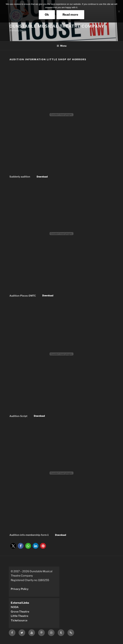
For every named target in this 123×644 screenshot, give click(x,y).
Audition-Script (18, 416)
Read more (70, 15)
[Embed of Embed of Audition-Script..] (61, 354)
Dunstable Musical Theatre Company (57, 26)
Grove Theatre (20, 612)
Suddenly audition (20, 177)
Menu (62, 46)
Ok (47, 15)
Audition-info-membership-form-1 (29, 535)
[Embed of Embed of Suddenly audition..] (61, 115)
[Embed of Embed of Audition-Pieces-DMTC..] (61, 234)
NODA (15, 607)
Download (42, 177)
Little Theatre (19, 616)
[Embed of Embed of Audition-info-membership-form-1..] (61, 473)
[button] (13, 546)
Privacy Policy (20, 589)
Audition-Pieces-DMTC (23, 296)
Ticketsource (19, 620)
